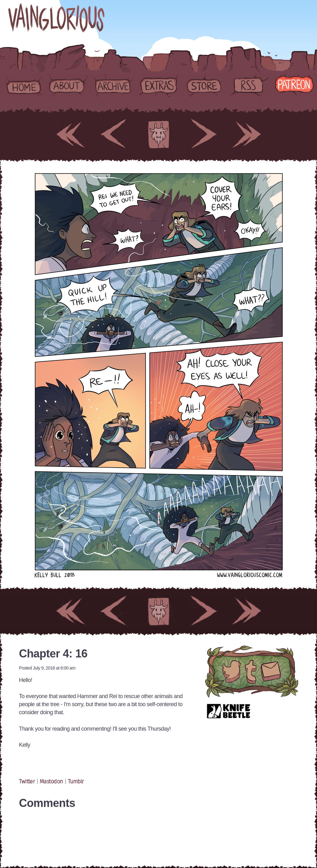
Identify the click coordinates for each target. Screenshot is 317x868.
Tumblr (76, 782)
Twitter (28, 782)
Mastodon (51, 782)
